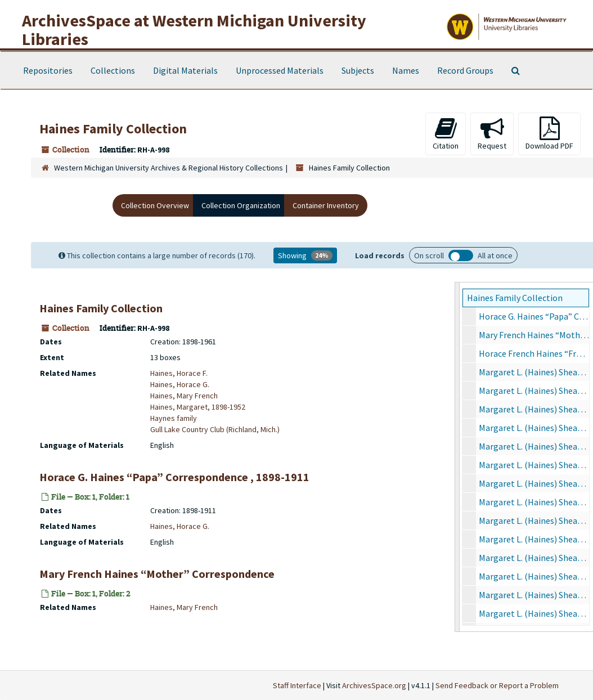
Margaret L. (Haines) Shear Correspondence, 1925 (534, 428)
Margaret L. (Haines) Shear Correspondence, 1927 (534, 465)
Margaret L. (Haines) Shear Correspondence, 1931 (534, 539)
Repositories (48, 70)
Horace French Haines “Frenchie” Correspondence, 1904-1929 (534, 353)
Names (406, 70)
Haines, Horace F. (179, 373)
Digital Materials (185, 70)
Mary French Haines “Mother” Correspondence (534, 335)
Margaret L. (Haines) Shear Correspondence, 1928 (534, 483)
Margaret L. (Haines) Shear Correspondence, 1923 (534, 391)
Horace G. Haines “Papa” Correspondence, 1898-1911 (534, 316)
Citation (446, 134)
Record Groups (465, 70)
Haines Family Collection (515, 298)
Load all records (461, 255)
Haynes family (174, 418)
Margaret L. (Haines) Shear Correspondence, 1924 (534, 409)
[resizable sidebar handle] (457, 457)
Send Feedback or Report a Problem (497, 685)
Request (492, 134)
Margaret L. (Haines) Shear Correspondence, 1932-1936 (534, 558)
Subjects (358, 70)
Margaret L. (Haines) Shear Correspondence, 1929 (534, 502)
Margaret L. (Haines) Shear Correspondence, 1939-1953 (534, 613)
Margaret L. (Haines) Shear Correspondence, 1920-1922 (534, 372)
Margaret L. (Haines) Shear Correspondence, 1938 (534, 595)
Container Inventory (326, 205)
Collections (113, 70)
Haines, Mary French (184, 396)
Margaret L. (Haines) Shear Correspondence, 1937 (534, 576)
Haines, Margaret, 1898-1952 (198, 407)
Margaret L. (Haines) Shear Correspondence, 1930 (534, 520)
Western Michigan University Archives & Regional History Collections (169, 168)
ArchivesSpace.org (374, 685)
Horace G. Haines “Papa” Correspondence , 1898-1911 (174, 477)
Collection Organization (241, 205)
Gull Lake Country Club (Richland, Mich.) (215, 429)
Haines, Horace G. (180, 384)
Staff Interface (297, 685)
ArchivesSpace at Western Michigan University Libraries (194, 30)
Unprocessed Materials (280, 70)
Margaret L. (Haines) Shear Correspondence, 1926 (534, 446)
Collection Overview (155, 205)
